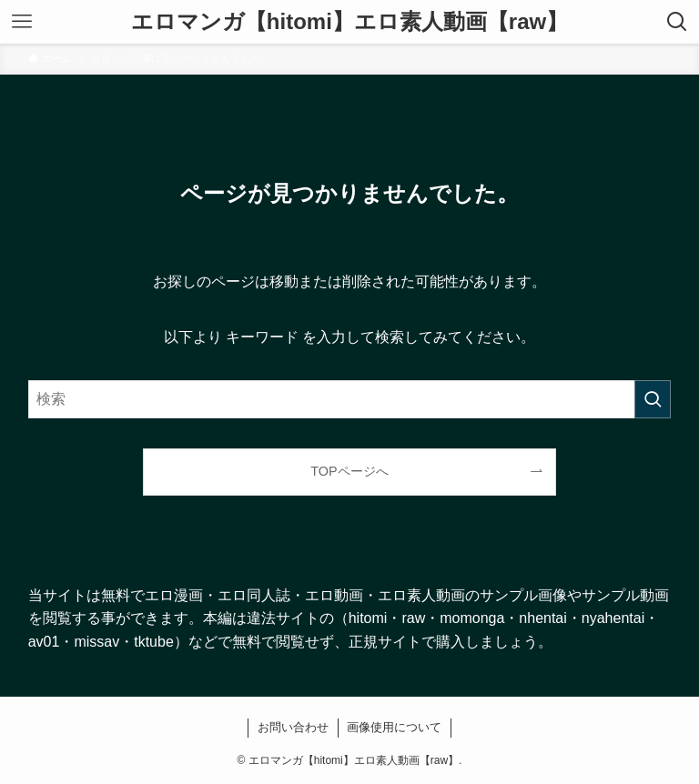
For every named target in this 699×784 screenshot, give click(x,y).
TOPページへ (349, 471)
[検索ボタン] (677, 22)
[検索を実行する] (653, 399)
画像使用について (394, 727)
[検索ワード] (350, 399)
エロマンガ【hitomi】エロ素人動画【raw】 (349, 22)
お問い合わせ (293, 727)
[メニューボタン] (22, 22)
